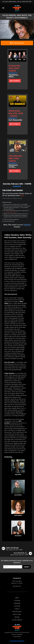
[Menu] (3, 8)
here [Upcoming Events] (22, 196)
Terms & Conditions (17, 634)
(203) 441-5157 (27, 2)
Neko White (18, 475)
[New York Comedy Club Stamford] (17, 8)
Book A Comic (17, 614)
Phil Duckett (18, 536)
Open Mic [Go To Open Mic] (17, 617)
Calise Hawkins (18, 515)
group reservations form (10, 212)
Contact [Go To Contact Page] (17, 609)
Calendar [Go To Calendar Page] (17, 601)
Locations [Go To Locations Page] (17, 606)
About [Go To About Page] (17, 598)
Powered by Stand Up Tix (17, 641)
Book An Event (17, 612)
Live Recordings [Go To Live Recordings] (17, 620)
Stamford (27, 225)
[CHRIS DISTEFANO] (12, 549)
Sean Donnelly (18, 495)
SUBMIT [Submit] (27, 567)
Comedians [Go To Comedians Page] (17, 603)
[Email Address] (13, 567)
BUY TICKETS (15, 81)
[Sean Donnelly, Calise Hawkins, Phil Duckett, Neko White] (21, 554)
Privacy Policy (17, 637)
